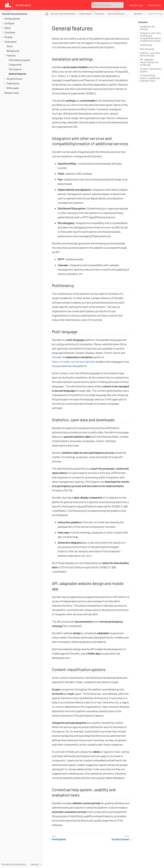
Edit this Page (155, 14)
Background (13, 51)
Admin (8, 28)
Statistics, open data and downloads (150, 54)
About (10, 46)
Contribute (10, 32)
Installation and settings (147, 28)
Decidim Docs (23, 5)
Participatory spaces (19, 60)
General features (17, 74)
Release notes (12, 93)
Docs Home (155, 5)
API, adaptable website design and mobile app (149, 62)
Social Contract (14, 79)
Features (11, 55)
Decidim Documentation (15, 14)
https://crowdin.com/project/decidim (74, 362)
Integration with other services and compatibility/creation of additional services (150, 37)
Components (15, 65)
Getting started (12, 19)
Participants (15, 69)
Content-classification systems (151, 70)
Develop (8, 37)
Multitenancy (146, 45)
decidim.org (136, 5)
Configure (9, 23)
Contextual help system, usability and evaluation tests (150, 78)
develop (138, 14)
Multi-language (147, 49)
